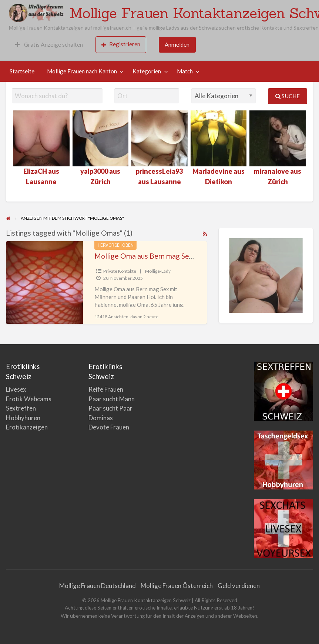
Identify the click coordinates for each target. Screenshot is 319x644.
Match (185, 71)
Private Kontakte (120, 271)
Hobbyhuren (23, 418)
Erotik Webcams (29, 399)
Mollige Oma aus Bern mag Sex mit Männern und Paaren (183, 256)
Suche (288, 96)
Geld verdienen (239, 586)
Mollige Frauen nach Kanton (82, 71)
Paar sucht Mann (112, 399)
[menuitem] (49, 45)
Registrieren (121, 44)
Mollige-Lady (158, 271)
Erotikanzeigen (27, 427)
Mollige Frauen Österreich (177, 586)
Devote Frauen (109, 427)
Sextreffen (21, 408)
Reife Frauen (106, 389)
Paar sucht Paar (110, 408)
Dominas (101, 418)
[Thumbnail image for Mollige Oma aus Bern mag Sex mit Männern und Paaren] (44, 283)
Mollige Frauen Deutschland (98, 586)
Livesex (16, 389)
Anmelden (177, 44)
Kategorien (147, 71)
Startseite (22, 71)
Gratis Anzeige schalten (49, 44)
